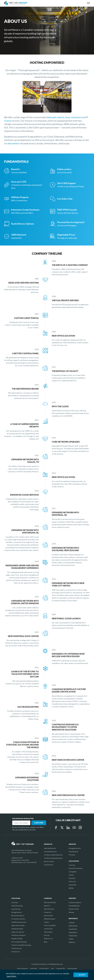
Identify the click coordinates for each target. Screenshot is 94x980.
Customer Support (75, 902)
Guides (71, 939)
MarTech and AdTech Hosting (21, 945)
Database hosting (17, 929)
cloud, (68, 117)
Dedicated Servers (50, 848)
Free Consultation (50, 925)
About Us (47, 906)
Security (47, 935)
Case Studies (73, 929)
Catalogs (72, 923)
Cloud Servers (49, 865)
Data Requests (72, 968)
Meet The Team (49, 909)
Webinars (72, 942)
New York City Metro (76, 868)
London (71, 875)
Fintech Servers (17, 948)
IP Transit (72, 855)
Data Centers (48, 932)
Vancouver (72, 881)
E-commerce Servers (18, 919)
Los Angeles (73, 872)
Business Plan (48, 916)
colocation (76, 117)
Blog (45, 942)
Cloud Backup (73, 852)
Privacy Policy (44, 968)
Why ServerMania (50, 902)
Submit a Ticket (74, 909)
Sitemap (71, 912)
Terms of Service (23, 968)
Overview (72, 865)
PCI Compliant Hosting (19, 942)
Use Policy (34, 968)
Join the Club (48, 929)
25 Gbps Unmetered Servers (53, 855)
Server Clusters (49, 861)
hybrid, (61, 117)
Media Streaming (17, 906)
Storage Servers (17, 912)
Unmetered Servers (50, 852)
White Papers (73, 926)
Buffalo (71, 888)
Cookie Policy (61, 968)
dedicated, (52, 117)
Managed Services (75, 848)
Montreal (72, 878)
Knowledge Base (74, 906)
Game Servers (16, 909)
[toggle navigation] (88, 3)
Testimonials (73, 936)
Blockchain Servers (18, 916)
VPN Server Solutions (18, 935)
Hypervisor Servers (18, 932)
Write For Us (48, 939)
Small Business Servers (19, 922)
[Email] (21, 823)
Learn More (11, 976)
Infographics (73, 932)
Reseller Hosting (17, 939)
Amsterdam (73, 885)
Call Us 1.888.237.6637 (68, 820)
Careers (47, 922)
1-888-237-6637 (17, 858)
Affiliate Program (50, 919)
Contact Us (48, 912)
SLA (53, 968)
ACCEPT (81, 975)
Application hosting (18, 925)
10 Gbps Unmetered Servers (53, 858)
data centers (14, 143)
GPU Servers (16, 952)
